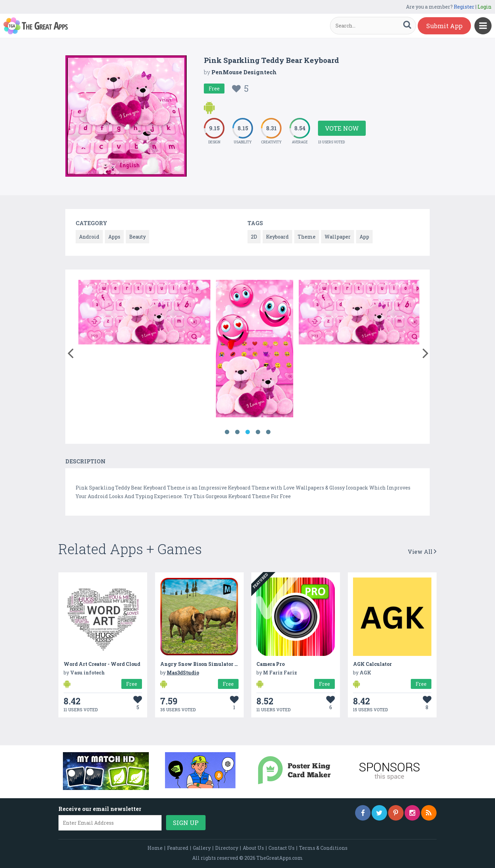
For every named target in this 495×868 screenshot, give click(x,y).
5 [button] (268, 432)
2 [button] (237, 432)
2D (254, 237)
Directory (227, 848)
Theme (307, 237)
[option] (144, 313)
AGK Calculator (372, 664)
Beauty (137, 237)
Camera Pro (271, 664)
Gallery (202, 848)
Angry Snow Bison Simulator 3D (200, 664)
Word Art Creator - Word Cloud (102, 664)
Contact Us (282, 848)
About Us (253, 848)
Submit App (444, 26)
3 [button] (247, 432)
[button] (70, 352)
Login (485, 7)
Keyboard (277, 237)
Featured (178, 848)
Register (464, 7)
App (364, 237)
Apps (114, 237)
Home (155, 848)
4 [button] (258, 432)
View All (422, 552)
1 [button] (227, 432)
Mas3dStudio (183, 673)
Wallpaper (338, 237)
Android (89, 237)
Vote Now (342, 128)
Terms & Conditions (323, 848)
